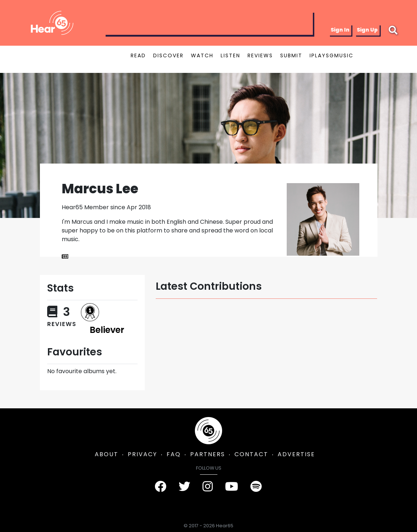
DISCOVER (168, 55)
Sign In (340, 30)
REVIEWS (260, 55)
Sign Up (367, 30)
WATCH (202, 55)
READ (138, 55)
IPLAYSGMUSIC (332, 55)
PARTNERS (208, 454)
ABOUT (107, 454)
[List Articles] (65, 257)
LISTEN (230, 55)
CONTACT (251, 454)
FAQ (174, 454)
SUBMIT (291, 55)
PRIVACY (142, 454)
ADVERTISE (296, 454)
